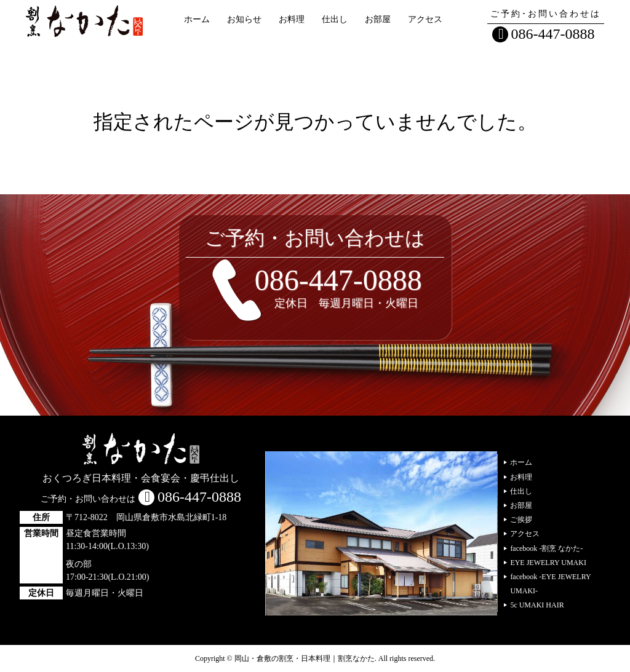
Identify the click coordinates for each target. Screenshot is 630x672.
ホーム (197, 19)
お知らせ (244, 19)
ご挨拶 (521, 520)
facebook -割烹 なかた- (546, 548)
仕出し (335, 19)
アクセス (425, 19)
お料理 (292, 19)
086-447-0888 (553, 34)
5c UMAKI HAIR (537, 605)
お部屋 (378, 19)
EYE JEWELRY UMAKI (548, 563)
